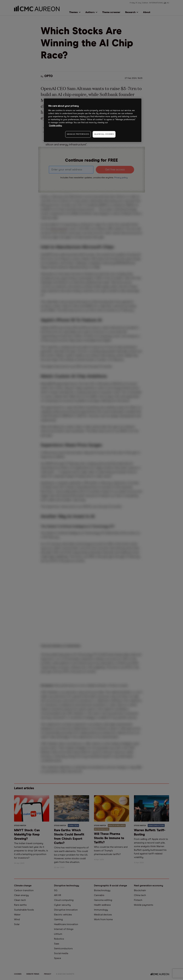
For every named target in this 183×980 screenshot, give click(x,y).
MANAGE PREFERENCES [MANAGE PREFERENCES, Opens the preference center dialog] (78, 134)
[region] (93, 120)
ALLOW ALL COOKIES (104, 134)
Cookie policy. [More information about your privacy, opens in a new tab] (55, 126)
